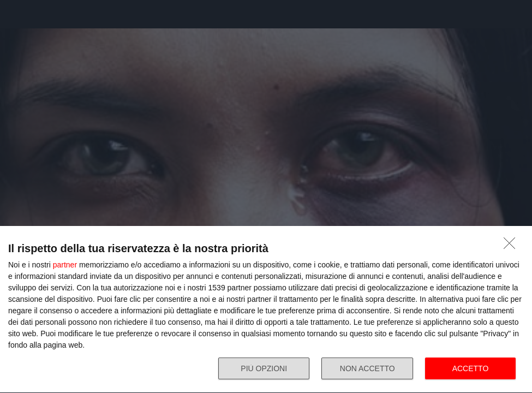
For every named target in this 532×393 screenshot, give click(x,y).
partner (65, 265)
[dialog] (266, 310)
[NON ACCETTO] (512, 246)
